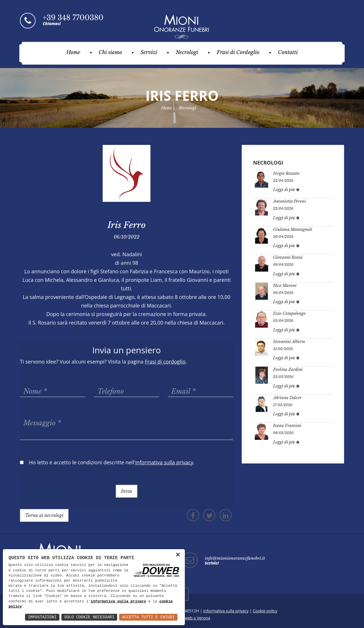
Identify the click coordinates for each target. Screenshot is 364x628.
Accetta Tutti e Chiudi (148, 617)
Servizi (149, 52)
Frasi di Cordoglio (238, 52)
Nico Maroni (285, 286)
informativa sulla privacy (118, 602)
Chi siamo (110, 52)
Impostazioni (42, 617)
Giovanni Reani (288, 257)
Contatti (288, 52)
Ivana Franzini (287, 426)
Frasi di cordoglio (165, 362)
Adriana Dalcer (287, 398)
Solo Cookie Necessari (89, 617)
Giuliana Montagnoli (293, 229)
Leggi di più (286, 190)
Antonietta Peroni (289, 201)
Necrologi (187, 52)
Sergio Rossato (286, 173)
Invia (127, 491)
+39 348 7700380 (73, 18)
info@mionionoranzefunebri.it (235, 558)
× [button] (178, 555)
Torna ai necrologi (44, 515)
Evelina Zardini (288, 370)
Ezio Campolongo (289, 313)
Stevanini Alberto (289, 342)
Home (73, 52)
